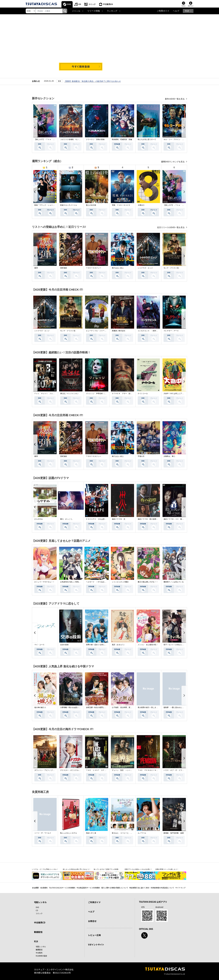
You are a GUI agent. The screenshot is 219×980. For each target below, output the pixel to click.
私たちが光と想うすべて (147, 139)
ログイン (191, 6)
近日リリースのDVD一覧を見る (171, 227)
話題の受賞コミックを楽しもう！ (167, 869)
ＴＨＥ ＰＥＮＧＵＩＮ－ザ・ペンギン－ (154, 770)
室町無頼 (64, 268)
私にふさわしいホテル (69, 833)
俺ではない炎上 (118, 268)
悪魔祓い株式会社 (119, 331)
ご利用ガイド (163, 11)
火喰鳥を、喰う (169, 456)
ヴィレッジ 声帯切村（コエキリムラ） (101, 394)
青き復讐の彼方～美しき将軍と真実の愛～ (154, 707)
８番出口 (141, 205)
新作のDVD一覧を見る (175, 99)
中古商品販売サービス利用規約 (88, 888)
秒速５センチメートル (69, 205)
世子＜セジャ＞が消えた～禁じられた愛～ (179, 645)
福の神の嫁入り (40, 707)
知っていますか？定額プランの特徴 (106, 869)
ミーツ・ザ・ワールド (43, 833)
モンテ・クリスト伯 (171, 268)
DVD (69, 4)
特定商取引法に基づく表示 (139, 888)
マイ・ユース (39, 645)
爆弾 (36, 268)
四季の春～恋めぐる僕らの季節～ (99, 645)
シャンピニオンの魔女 (120, 582)
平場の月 (141, 456)
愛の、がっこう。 (67, 519)
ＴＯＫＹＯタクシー (94, 268)
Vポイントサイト (96, 945)
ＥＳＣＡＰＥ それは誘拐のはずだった (101, 519)
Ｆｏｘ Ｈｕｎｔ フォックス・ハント (49, 394)
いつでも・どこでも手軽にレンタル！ (45, 869)
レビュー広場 (94, 935)
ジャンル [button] (76, 11)
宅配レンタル (41, 947)
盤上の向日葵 (91, 205)
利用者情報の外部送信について (162, 888)
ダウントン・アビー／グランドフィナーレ (50, 770)
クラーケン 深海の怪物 (95, 139)
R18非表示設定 (41, 956)
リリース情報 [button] (94, 11)
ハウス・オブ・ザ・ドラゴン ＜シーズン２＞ (181, 770)
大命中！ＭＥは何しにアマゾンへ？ (177, 394)
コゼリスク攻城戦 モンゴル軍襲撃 (74, 139)
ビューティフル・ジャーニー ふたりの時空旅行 (104, 331)
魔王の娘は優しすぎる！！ (148, 582)
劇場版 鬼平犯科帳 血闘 (174, 833)
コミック (92, 4)
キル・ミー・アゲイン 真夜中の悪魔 (178, 139)
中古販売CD (108, 4)
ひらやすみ (39, 519)
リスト (184, 6)
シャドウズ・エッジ (145, 268)
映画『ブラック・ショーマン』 (46, 205)
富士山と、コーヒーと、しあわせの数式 (127, 833)
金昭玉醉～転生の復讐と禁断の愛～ (99, 707)
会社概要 (35, 888)
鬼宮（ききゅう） (119, 645)
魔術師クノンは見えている (174, 582)
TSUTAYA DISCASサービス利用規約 (62, 888)
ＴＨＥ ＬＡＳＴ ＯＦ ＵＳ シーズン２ (103, 770)
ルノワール (142, 833)
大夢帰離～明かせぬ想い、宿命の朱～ (74, 707)
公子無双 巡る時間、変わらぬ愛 (124, 707)
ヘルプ (176, 11)
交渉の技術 (64, 645)
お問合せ (92, 921)
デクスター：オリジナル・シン (72, 770)
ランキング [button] (112, 11)
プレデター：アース (171, 331)
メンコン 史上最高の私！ (148, 645)
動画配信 (38, 932)
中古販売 (39, 953)
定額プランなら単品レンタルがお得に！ (138, 869)
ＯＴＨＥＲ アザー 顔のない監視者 (126, 394)
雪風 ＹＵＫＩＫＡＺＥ (121, 205)
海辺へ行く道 (91, 833)
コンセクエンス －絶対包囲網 (149, 331)
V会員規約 (44, 888)
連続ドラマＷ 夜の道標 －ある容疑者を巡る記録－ (158, 519)
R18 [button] (187, 11)
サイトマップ (180, 888)
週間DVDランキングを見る (173, 162)
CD (80, 4)
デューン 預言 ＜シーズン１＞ (124, 770)
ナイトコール (143, 394)
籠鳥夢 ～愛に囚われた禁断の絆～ (177, 707)
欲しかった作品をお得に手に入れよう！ (77, 869)
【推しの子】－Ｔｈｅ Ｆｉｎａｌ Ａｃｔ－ (52, 139)
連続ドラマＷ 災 (119, 519)
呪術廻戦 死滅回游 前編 (122, 139)
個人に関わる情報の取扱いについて (115, 888)
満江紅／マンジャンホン (69, 394)
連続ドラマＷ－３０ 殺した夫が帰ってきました (182, 519)
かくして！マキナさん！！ (44, 582)
